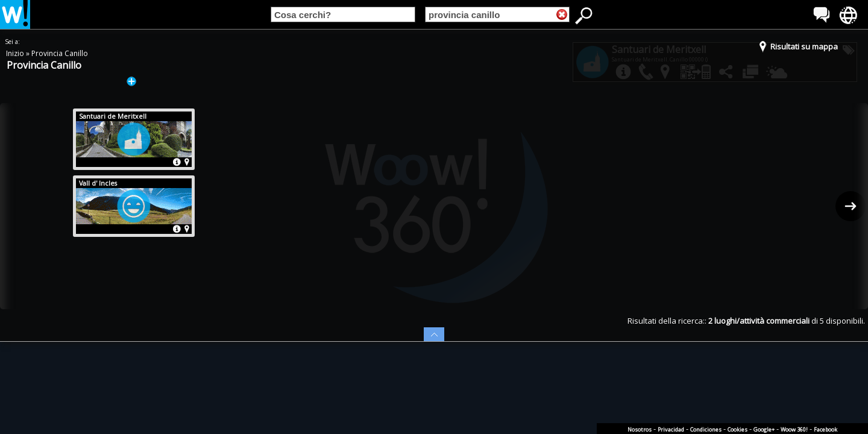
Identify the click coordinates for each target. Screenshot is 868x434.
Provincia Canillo (60, 53)
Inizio (16, 53)
